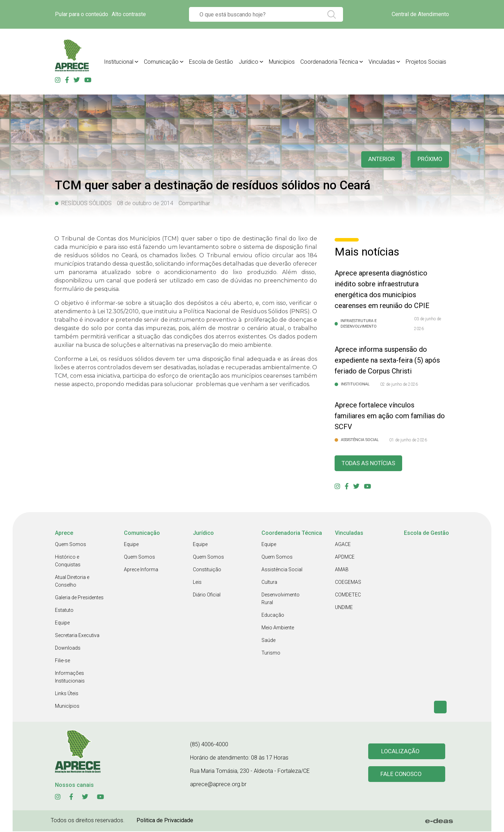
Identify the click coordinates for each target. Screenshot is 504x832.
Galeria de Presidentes (79, 598)
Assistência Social (282, 570)
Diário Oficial (207, 595)
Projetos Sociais (426, 62)
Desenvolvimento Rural (281, 599)
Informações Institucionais (70, 678)
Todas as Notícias (371, 464)
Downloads (68, 649)
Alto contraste (129, 14)
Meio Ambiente (278, 628)
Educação (273, 616)
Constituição (207, 570)
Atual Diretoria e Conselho (72, 582)
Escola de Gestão (211, 62)
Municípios (282, 62)
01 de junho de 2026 (408, 440)
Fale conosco (402, 775)
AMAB (342, 570)
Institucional (119, 62)
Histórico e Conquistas (68, 561)
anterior (378, 159)
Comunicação (161, 62)
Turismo (271, 653)
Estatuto (64, 611)
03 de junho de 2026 (428, 324)
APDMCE (345, 558)
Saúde (268, 641)
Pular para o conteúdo (82, 14)
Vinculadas (382, 62)
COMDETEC (348, 595)
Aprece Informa (141, 570)
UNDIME (344, 608)
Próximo (429, 159)
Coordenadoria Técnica (329, 62)
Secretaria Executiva (77, 636)
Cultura (269, 583)
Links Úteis (67, 694)
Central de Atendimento (420, 14)
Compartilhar (194, 203)
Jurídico (248, 62)
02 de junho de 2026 (399, 384)
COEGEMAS (348, 583)
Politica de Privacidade (165, 821)
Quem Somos (71, 545)
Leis (197, 583)
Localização (401, 752)
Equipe (62, 623)
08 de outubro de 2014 (145, 203)
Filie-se (62, 661)
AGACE (343, 545)
